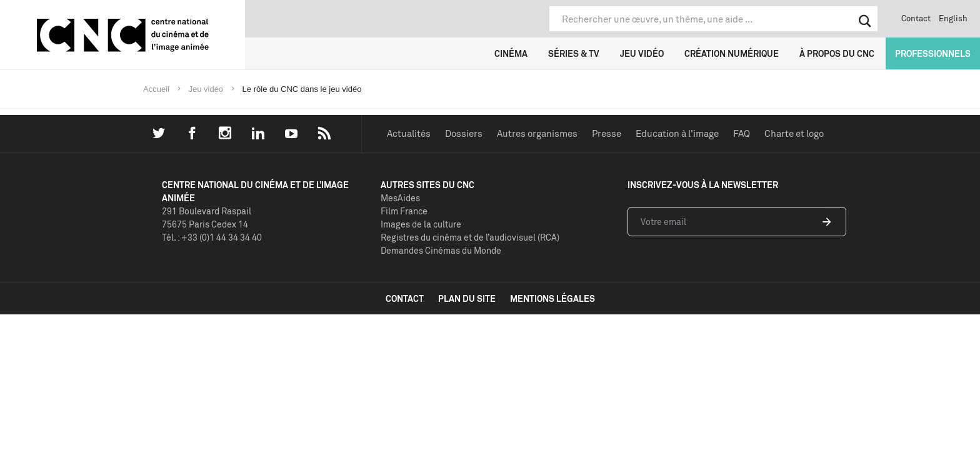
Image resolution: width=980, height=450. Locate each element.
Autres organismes (537, 133)
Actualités (409, 133)
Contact (916, 18)
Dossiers (464, 133)
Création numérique (732, 53)
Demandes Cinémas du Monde (441, 250)
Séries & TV (574, 53)
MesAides (400, 198)
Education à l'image (677, 133)
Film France (404, 211)
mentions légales (552, 298)
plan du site (467, 298)
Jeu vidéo (642, 53)
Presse (607, 133)
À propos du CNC (837, 53)
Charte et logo (794, 133)
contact (405, 298)
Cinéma (511, 53)
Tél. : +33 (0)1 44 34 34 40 (212, 237)
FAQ (742, 133)
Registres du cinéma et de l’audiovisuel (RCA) (470, 237)
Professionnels (933, 53)
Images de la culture (421, 224)
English (953, 18)
